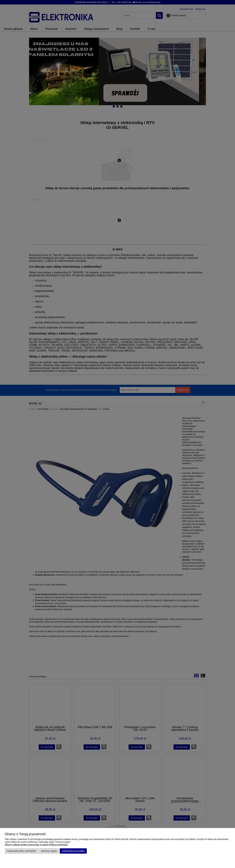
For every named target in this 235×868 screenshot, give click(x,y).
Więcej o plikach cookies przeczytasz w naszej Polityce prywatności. (36, 845)
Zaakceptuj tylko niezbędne (22, 851)
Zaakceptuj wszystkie (73, 851)
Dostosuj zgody (49, 851)
